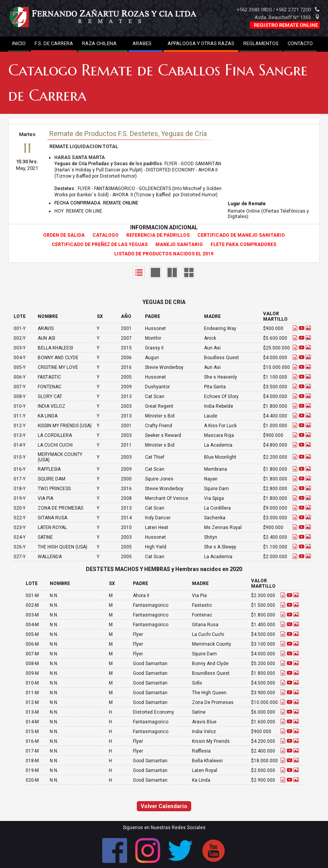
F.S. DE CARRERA (54, 43)
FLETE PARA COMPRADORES (243, 245)
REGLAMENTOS (261, 43)
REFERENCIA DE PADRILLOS (158, 235)
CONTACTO (300, 43)
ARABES (146, 43)
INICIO (19, 43)
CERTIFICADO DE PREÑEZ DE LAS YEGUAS (100, 245)
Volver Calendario (164, 806)
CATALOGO (106, 235)
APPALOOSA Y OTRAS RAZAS (201, 43)
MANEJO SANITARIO (179, 245)
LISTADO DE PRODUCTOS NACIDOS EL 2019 (164, 254)
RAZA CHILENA (103, 43)
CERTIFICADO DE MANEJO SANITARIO (241, 235)
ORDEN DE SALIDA (64, 235)
